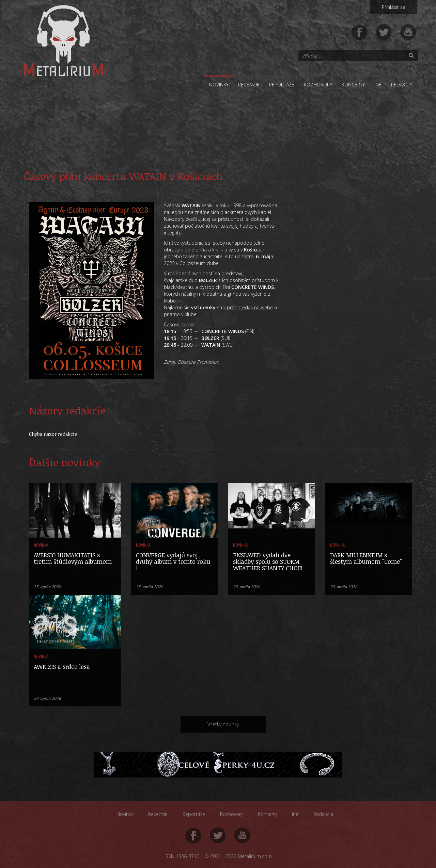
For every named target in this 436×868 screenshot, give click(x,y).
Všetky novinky (223, 724)
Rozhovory (318, 85)
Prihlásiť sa (394, 7)
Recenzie (249, 85)
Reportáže (282, 85)
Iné (378, 85)
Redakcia (402, 85)
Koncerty (353, 85)
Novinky (219, 85)
